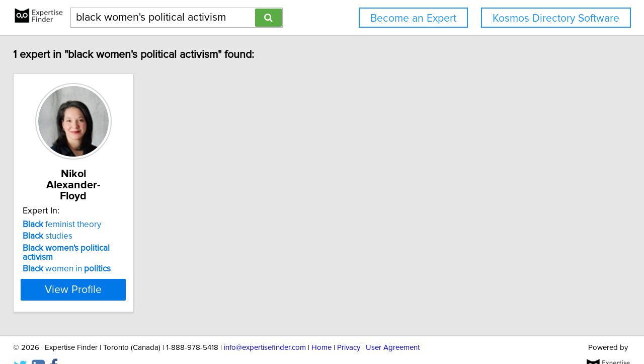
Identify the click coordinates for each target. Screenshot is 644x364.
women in (74, 249)
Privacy (349, 327)
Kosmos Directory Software (556, 18)
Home (321, 327)
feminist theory (69, 213)
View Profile (93, 269)
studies (55, 225)
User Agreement (393, 327)
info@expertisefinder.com (265, 327)
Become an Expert (413, 18)
